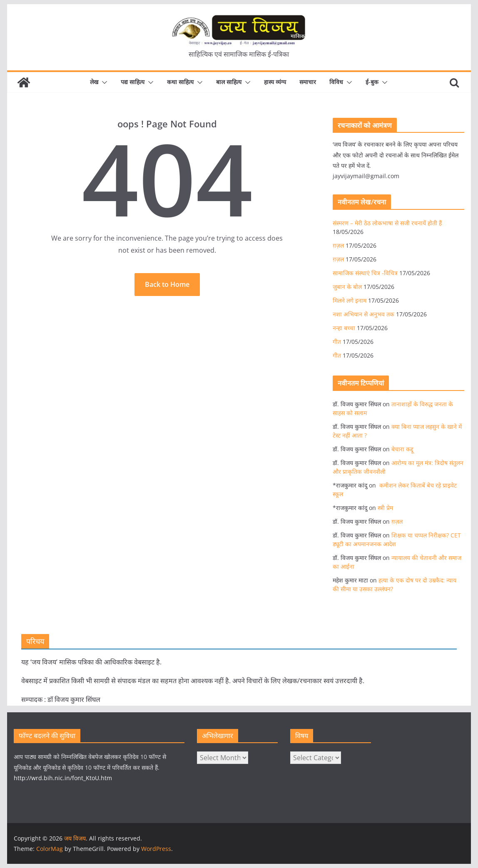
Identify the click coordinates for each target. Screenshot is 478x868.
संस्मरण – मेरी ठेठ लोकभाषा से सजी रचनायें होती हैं (387, 223)
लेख (94, 82)
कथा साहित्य (180, 82)
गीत (337, 342)
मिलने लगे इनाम (350, 300)
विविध (336, 82)
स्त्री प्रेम (385, 508)
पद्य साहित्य (133, 82)
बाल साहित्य (229, 82)
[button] (103, 82)
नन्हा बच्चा (344, 328)
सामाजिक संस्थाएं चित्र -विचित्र (365, 273)
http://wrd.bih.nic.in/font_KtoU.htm (63, 778)
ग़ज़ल (338, 245)
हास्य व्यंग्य (275, 82)
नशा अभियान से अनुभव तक (363, 314)
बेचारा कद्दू (402, 449)
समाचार (308, 82)
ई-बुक (372, 82)
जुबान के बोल (347, 287)
